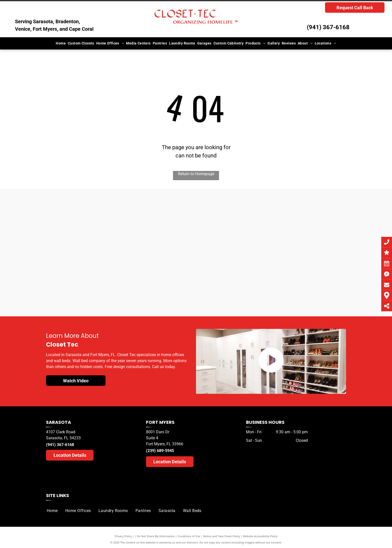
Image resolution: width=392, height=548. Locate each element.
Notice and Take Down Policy (222, 536)
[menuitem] (61, 43)
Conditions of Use (189, 536)
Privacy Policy (123, 536)
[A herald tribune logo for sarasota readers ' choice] (162, 279)
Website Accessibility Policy (260, 536)
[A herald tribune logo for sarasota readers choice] (93, 272)
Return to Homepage (196, 174)
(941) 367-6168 (328, 27)
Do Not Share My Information (156, 536)
